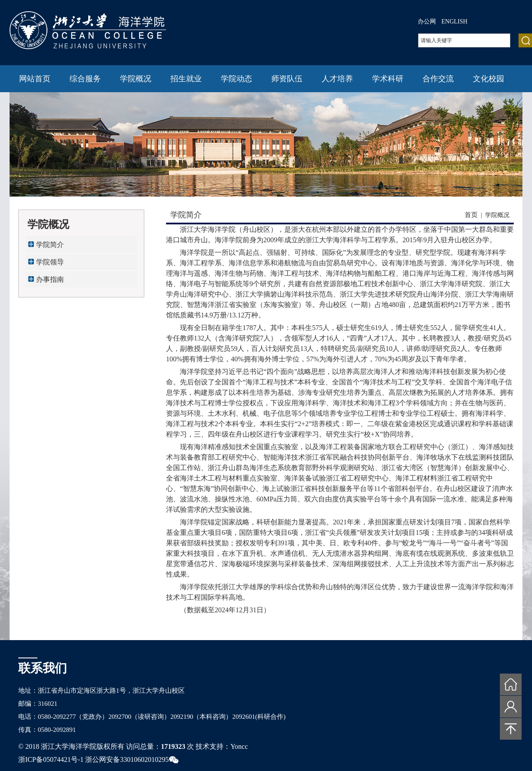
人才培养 (337, 79)
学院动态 (236, 79)
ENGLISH (455, 22)
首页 (471, 215)
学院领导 (50, 262)
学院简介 (50, 245)
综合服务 (85, 79)
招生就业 (186, 79)
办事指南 (50, 279)
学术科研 (388, 79)
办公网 (427, 22)
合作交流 (438, 79)
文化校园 (489, 79)
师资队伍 (287, 79)
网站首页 (35, 79)
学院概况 (136, 79)
